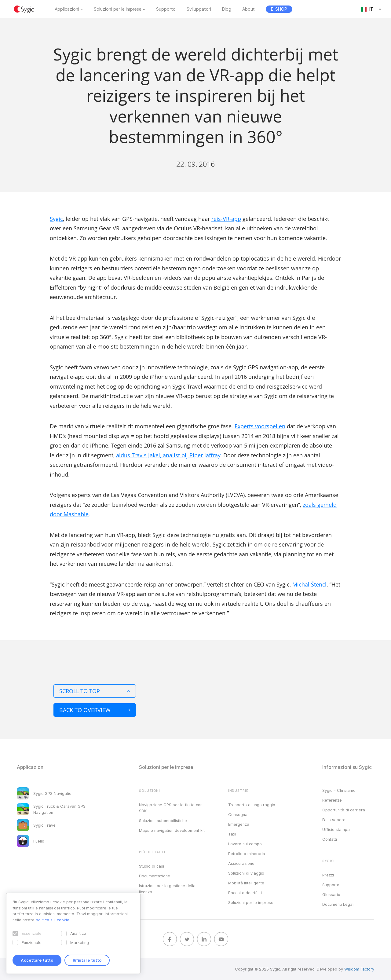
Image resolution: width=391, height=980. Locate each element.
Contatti (330, 839)
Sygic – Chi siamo (339, 790)
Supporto (166, 9)
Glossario (331, 894)
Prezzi (328, 875)
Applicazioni (67, 9)
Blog (227, 9)
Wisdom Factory (359, 969)
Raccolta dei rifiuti (245, 893)
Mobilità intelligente (246, 883)
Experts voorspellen (260, 426)
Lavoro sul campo (245, 844)
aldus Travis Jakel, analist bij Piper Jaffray (168, 455)
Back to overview (95, 710)
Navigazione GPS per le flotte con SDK (171, 808)
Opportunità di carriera (344, 810)
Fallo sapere (334, 820)
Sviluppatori (199, 9)
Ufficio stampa (336, 829)
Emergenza (239, 824)
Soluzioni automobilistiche (163, 821)
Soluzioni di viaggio (246, 873)
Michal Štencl (309, 584)
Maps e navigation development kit (172, 830)
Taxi (232, 834)
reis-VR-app (226, 219)
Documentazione (155, 876)
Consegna (238, 814)
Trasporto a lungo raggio (252, 805)
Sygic (56, 219)
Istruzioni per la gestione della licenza (167, 889)
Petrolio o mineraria (247, 854)
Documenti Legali (338, 904)
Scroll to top (95, 691)
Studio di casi (152, 866)
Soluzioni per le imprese (118, 9)
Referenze (332, 800)
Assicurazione (241, 863)
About (248, 9)
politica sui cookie (53, 920)
